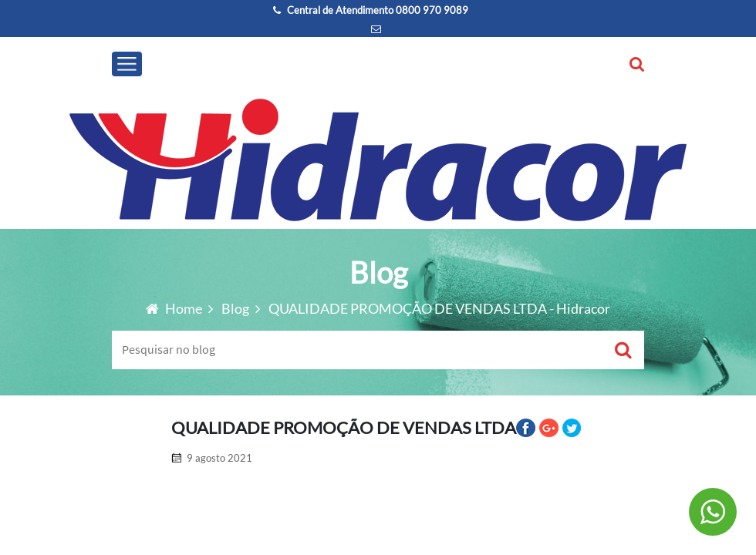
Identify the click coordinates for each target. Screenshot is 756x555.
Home (175, 308)
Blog (236, 308)
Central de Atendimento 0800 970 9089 (371, 10)
